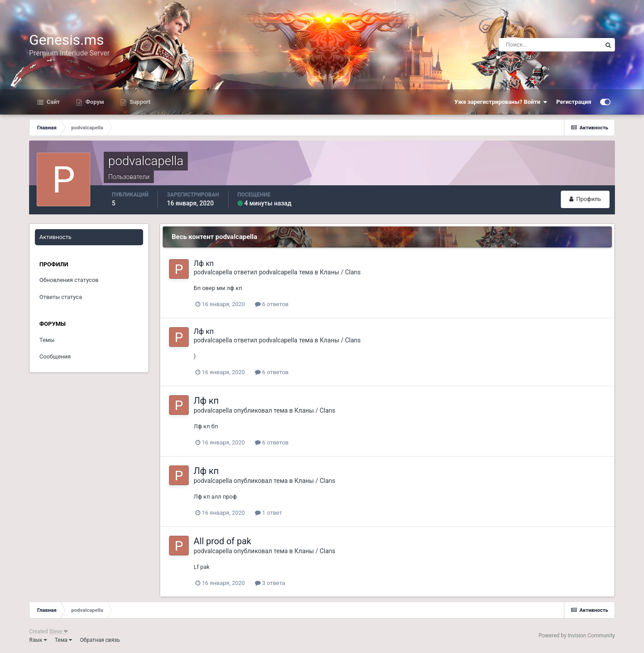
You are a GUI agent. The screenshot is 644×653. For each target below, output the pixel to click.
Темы (47, 340)
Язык (38, 640)
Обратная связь (100, 640)
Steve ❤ (59, 632)
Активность (55, 237)
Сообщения (55, 356)
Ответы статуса (61, 297)
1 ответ (269, 513)
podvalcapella (213, 272)
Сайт (53, 102)
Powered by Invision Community (577, 636)
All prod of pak (222, 541)
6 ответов (272, 304)
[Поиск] (550, 45)
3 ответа (270, 583)
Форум (94, 102)
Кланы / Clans (340, 272)
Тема (64, 640)
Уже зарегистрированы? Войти (501, 102)
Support (140, 102)
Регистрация (574, 102)
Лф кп (204, 263)
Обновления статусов (69, 280)
